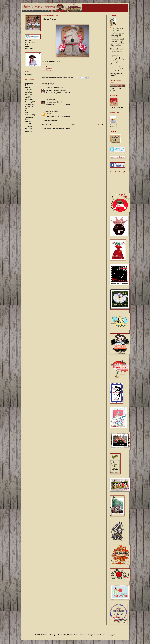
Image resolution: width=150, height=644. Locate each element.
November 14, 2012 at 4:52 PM (58, 93)
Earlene (49, 99)
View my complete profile (117, 75)
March (28, 99)
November (29, 111)
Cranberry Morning (53, 87)
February (29, 102)
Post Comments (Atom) (61, 128)
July (27, 90)
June (27, 92)
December (29, 107)
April (27, 97)
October (28, 115)
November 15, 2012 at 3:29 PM (58, 116)
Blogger (112, 635)
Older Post (99, 125)
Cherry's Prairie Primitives (58, 77)
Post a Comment (50, 121)
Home (73, 125)
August (28, 87)
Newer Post (46, 125)
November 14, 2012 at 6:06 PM (58, 105)
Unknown (50, 111)
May (27, 95)
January (28, 104)
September (29, 83)
